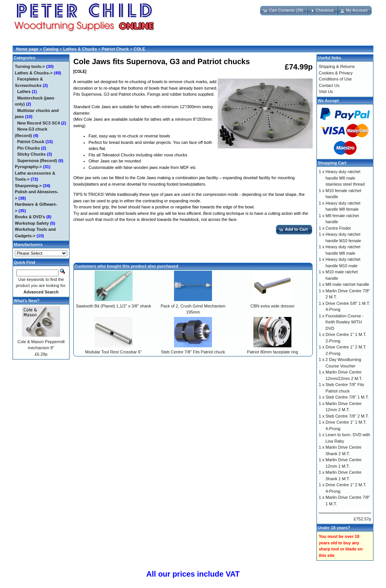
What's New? (27, 301)
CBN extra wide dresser (272, 306)
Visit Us (326, 91)
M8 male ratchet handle (347, 284)
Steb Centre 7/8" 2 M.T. (347, 416)
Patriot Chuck (115, 49)
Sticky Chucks (31, 154)
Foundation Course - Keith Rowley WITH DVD (345, 322)
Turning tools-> (30, 66)
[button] (284, 11)
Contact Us (329, 85)
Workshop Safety (32, 223)
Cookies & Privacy (336, 73)
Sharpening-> (28, 186)
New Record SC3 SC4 (38, 123)
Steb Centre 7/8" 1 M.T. (347, 397)
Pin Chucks (28, 148)
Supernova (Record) (37, 161)
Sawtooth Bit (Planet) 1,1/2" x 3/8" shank (114, 306)
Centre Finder (338, 228)
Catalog (51, 49)
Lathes (24, 91)
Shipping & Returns (337, 66)
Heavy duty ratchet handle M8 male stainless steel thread (345, 178)
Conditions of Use (335, 79)
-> (34, 73)
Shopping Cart (332, 163)
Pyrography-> (28, 167)
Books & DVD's (30, 217)
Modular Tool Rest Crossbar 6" (113, 352)
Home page (27, 49)
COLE (139, 49)
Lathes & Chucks (80, 49)
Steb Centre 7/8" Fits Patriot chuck (193, 352)
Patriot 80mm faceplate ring (273, 352)
